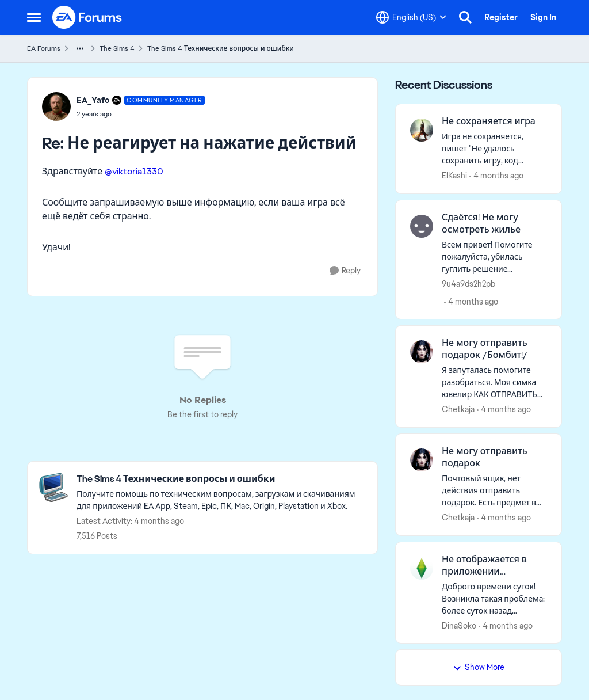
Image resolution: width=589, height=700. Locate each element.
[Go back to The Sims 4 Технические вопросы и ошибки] (221, 479)
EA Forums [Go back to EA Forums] (44, 48)
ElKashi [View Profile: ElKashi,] (454, 176)
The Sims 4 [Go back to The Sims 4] (117, 48)
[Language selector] (411, 17)
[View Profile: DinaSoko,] (422, 568)
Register (501, 17)
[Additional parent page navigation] (80, 48)
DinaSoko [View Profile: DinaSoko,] (459, 625)
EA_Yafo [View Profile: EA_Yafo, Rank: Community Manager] (93, 100)
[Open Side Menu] (34, 17)
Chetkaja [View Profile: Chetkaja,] (458, 409)
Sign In (543, 17)
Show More (479, 667)
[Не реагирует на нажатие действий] (141, 114)
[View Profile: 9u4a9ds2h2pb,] (422, 226)
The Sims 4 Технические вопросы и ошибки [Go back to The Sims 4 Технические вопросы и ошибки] (221, 48)
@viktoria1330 (134, 171)
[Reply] (345, 271)
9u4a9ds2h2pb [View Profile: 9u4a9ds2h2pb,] (468, 283)
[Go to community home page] (87, 17)
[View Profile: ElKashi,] (422, 130)
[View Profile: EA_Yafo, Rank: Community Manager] (56, 106)
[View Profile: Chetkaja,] (422, 352)
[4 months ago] (496, 176)
